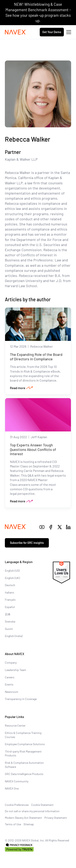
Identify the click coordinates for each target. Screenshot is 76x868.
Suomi (9, 629)
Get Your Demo (52, 32)
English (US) (12, 571)
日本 (8, 614)
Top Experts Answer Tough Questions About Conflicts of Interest (33, 449)
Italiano (10, 592)
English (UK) (12, 578)
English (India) (14, 636)
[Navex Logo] (16, 32)
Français (10, 600)
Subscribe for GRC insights (27, 543)
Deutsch (10, 585)
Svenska (10, 621)
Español (10, 607)
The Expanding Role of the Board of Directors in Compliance (36, 357)
